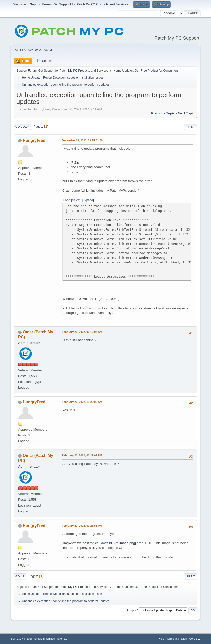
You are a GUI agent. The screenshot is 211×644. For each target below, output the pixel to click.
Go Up (20, 576)
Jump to (132, 610)
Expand (88, 200)
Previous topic (163, 113)
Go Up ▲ (195, 639)
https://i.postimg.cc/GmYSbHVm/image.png (103, 543)
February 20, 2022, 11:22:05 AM (82, 402)
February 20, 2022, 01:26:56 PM (82, 526)
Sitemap (62, 639)
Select (76, 200)
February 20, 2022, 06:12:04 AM (82, 332)
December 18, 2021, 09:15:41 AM (83, 140)
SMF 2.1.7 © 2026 (22, 639)
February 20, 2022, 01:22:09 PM (82, 455)
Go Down (22, 127)
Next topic (186, 113)
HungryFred (34, 140)
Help (161, 639)
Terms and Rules (177, 639)
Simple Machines (44, 639)
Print (191, 127)
